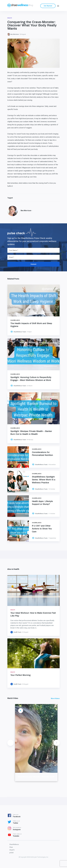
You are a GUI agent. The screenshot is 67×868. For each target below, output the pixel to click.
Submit (33, 264)
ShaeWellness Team (20, 332)
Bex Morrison (15, 34)
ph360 (11, 853)
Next (57, 743)
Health (10, 18)
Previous (10, 743)
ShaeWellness (15, 320)
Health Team (17, 632)
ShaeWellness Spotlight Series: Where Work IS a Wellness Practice (44, 480)
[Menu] (58, 6)
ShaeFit (12, 850)
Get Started (48, 6)
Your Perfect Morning (20, 675)
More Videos (55, 698)
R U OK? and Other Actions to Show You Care (42, 529)
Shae (11, 847)
